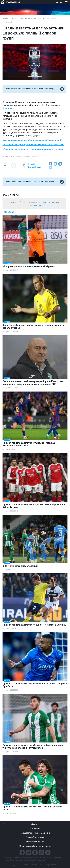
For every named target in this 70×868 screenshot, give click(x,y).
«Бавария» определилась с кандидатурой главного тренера (33, 149)
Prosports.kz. (9, 108)
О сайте (35, 824)
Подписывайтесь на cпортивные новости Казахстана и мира (34, 89)
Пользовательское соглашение (35, 833)
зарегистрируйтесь (34, 205)
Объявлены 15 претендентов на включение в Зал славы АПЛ (33, 145)
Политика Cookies (35, 842)
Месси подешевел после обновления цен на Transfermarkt (32, 140)
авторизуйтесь (49, 202)
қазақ (59, 2)
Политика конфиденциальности (35, 846)
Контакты (35, 828)
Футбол (14, 19)
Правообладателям (35, 837)
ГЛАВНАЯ (6, 19)
